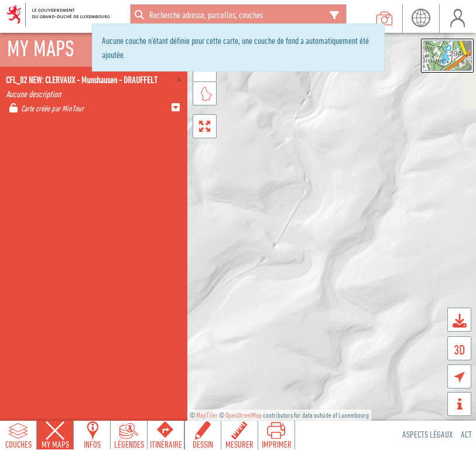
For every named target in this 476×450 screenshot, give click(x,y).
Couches (18, 444)
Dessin (203, 444)
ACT (466, 434)
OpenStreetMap (244, 415)
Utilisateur (458, 18)
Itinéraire (166, 444)
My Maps (55, 444)
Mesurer (239, 444)
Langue (421, 18)
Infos (92, 444)
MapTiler (207, 415)
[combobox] (238, 15)
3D (459, 350)
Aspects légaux (427, 434)
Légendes (129, 444)
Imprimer (277, 444)
